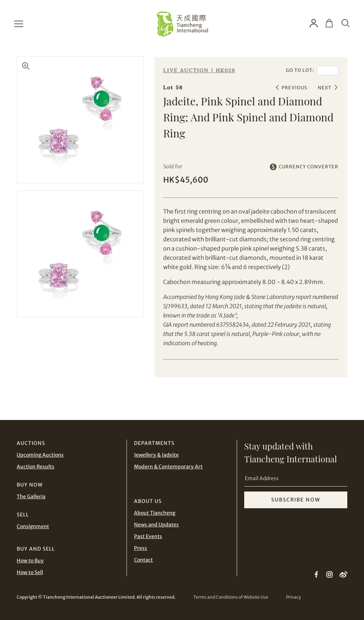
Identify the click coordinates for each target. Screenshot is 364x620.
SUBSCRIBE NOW (296, 500)
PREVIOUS (294, 88)
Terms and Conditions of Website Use (231, 597)
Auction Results (36, 467)
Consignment (33, 526)
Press (141, 548)
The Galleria (31, 496)
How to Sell (30, 572)
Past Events (148, 536)
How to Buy (30, 561)
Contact (143, 560)
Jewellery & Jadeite (156, 455)
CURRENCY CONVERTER (309, 167)
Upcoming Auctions (40, 455)
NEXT (325, 88)
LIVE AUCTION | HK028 (199, 71)
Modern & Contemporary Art (168, 467)
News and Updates (156, 525)
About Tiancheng (155, 513)
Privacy (293, 597)
